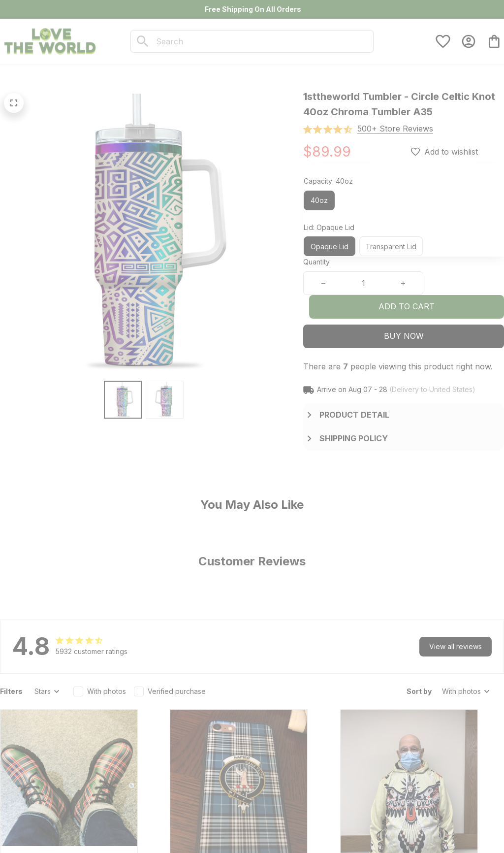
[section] (395, 129)
